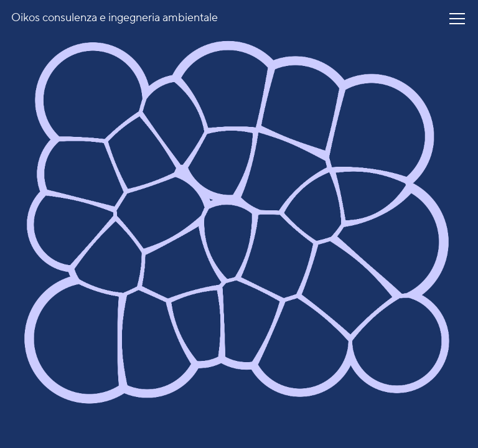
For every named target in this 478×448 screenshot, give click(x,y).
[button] (457, 19)
